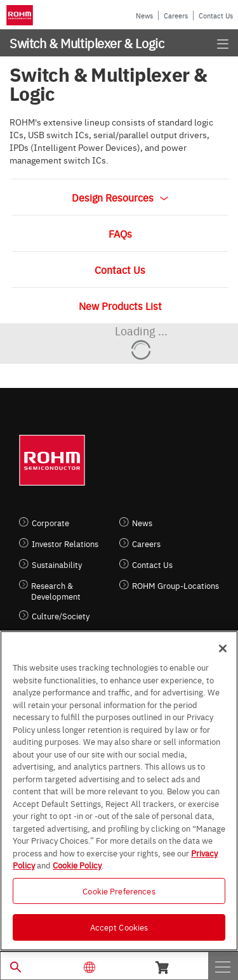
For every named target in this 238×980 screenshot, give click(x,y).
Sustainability (57, 564)
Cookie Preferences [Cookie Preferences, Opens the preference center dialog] (119, 891)
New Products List (120, 306)
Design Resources (120, 197)
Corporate (50, 523)
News (144, 16)
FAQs (120, 233)
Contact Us (216, 16)
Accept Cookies (119, 927)
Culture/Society (61, 616)
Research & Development (56, 591)
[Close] (223, 648)
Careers (176, 16)
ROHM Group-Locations (175, 585)
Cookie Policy (77, 865)
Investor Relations (65, 544)
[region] (119, 791)
